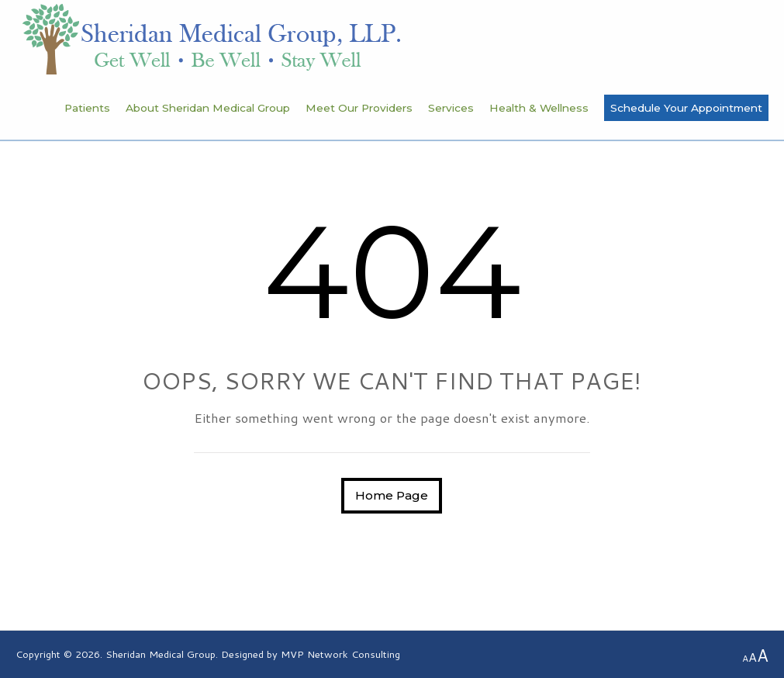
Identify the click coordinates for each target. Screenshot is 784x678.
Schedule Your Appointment (686, 108)
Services (451, 108)
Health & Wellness (539, 108)
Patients (87, 108)
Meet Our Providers (359, 108)
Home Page (392, 495)
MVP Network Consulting (340, 654)
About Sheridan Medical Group (208, 108)
